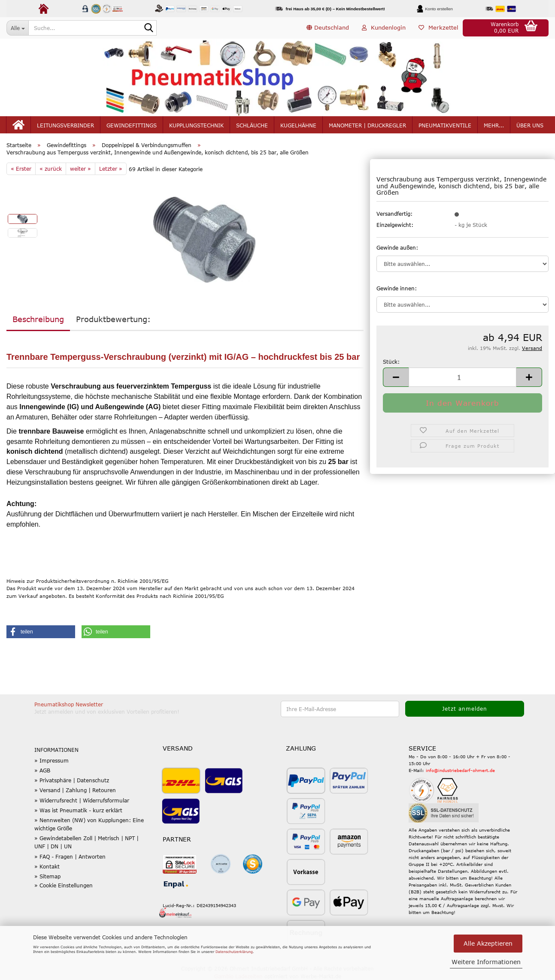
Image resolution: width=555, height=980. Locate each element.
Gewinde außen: (397, 247)
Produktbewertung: (113, 319)
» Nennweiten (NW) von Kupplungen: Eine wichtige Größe (89, 824)
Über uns (530, 125)
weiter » (80, 169)
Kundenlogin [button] (384, 27)
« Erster (21, 169)
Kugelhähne (298, 125)
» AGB (42, 770)
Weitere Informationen (486, 962)
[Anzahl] (462, 377)
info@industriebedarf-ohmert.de (460, 770)
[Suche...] (17, 28)
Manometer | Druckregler (367, 125)
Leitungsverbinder (65, 125)
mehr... (494, 125)
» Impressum (52, 760)
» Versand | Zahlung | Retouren (75, 790)
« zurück (51, 169)
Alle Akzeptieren (488, 943)
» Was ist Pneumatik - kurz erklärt (78, 810)
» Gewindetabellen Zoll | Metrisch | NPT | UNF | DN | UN (86, 842)
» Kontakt (47, 866)
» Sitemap (47, 876)
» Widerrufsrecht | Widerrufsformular (82, 800)
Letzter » (111, 169)
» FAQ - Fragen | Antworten (70, 856)
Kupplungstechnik (196, 125)
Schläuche (252, 125)
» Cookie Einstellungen (64, 885)
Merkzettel (438, 27)
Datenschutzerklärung (234, 952)
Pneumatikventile (445, 125)
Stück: (391, 362)
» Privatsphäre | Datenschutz (72, 780)
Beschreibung (38, 319)
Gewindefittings (132, 125)
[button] (328, 28)
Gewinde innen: (397, 288)
